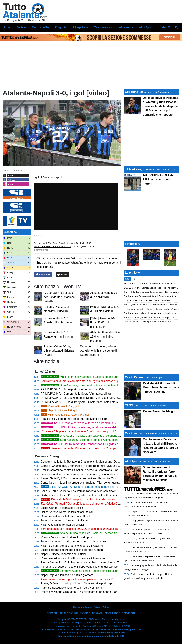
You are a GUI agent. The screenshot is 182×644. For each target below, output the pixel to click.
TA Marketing (134, 169)
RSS (118, 613)
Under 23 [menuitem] (164, 27)
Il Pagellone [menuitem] (80, 27)
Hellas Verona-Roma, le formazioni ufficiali (67, 512)
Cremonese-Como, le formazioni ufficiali (66, 516)
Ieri (134, 279)
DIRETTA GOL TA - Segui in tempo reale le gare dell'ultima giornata (87, 487)
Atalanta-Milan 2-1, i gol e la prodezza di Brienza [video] (59, 351)
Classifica (10, 232)
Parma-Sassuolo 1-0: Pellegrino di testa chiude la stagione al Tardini (83, 562)
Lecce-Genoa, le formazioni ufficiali (63, 508)
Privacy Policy (101, 607)
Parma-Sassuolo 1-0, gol (60, 406)
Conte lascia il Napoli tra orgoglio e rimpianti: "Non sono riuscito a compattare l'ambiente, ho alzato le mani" (107, 483)
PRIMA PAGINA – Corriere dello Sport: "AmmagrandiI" (74, 394)
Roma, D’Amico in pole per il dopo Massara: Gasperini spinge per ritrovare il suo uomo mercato (100, 583)
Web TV (47, 243)
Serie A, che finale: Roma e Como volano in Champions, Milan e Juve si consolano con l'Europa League (110, 448)
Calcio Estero (134, 377)
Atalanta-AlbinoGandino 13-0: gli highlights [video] (105, 337)
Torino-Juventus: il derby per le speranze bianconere (73, 541)
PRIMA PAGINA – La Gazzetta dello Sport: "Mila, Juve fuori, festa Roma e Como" (92, 398)
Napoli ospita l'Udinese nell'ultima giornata (67, 575)
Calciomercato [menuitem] (103, 27)
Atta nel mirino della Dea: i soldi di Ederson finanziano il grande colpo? (94, 533)
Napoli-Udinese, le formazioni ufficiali (64, 554)
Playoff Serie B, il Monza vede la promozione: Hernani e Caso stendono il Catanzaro (93, 478)
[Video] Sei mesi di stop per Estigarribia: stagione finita (59, 297)
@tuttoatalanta (88, 247)
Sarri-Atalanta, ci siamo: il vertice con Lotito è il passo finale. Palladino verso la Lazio (103, 385)
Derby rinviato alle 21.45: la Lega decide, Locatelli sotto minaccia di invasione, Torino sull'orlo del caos (104, 495)
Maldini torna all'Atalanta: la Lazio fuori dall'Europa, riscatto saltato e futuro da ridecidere (105, 377)
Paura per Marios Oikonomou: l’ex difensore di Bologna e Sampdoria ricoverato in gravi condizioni (101, 592)
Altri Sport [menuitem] (146, 27)
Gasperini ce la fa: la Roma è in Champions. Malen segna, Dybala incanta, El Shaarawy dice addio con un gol (109, 462)
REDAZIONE (67, 613)
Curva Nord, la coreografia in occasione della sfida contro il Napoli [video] (98, 351)
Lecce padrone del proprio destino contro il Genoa (72, 550)
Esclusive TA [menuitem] (40, 27)
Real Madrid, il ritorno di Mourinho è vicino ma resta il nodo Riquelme (161, 388)
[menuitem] (176, 27)
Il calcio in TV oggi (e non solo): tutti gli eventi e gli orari (75, 419)
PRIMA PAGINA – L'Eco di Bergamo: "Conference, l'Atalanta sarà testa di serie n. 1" (93, 402)
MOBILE (109, 613)
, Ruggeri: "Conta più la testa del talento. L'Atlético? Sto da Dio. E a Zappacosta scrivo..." (102, 504)
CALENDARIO (83, 613)
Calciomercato (135, 433)
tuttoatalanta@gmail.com (128, 629)
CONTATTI (98, 613)
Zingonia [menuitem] (61, 27)
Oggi (128, 279)
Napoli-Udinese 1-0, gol (59, 410)
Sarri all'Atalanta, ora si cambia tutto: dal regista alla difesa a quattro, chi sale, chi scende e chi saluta (103, 381)
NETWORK (53, 613)
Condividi (43, 275)
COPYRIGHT (128, 613)
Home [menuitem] (7, 27)
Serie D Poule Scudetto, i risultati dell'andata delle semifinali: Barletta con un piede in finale (97, 491)
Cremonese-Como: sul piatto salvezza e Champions (73, 558)
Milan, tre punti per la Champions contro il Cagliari (72, 546)
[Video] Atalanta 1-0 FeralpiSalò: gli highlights (102, 323)
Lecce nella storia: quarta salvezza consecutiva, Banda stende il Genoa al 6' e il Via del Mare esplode (104, 474)
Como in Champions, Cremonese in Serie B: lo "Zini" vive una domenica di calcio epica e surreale (101, 466)
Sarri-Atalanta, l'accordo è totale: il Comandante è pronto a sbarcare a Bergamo (100, 440)
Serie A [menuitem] (21, 27)
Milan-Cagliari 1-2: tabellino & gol (65, 415)
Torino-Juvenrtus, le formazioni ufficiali (64, 520)
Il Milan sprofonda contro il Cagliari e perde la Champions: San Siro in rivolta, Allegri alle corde (99, 470)
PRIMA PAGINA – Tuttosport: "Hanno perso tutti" (71, 389)
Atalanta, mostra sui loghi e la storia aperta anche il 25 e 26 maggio (82, 579)
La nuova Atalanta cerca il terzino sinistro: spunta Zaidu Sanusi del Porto (95, 571)
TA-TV (129, 405)
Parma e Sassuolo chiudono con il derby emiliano (71, 588)
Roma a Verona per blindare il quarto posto (67, 537)
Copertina (132, 92)
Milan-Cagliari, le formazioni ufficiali (63, 525)
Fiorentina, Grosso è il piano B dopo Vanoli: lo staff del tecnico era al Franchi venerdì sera (96, 567)
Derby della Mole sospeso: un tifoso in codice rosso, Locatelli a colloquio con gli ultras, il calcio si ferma (110, 499)
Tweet (62, 275)
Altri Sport (132, 461)
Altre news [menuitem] (126, 27)
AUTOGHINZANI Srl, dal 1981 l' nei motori (159, 179)
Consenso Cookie (82, 607)
